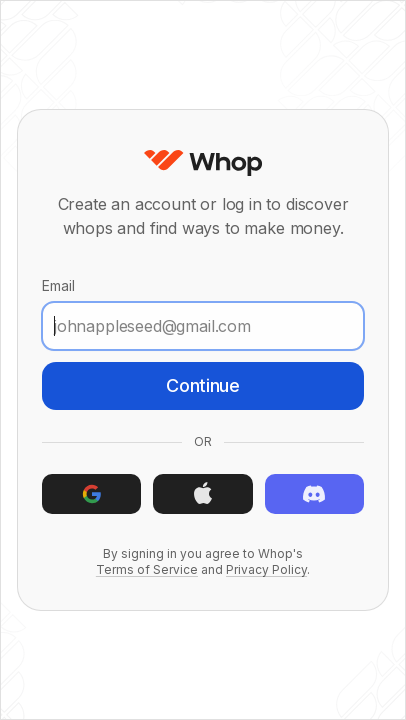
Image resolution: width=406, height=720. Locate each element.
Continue (203, 385)
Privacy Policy (266, 569)
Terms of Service (147, 569)
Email (203, 313)
